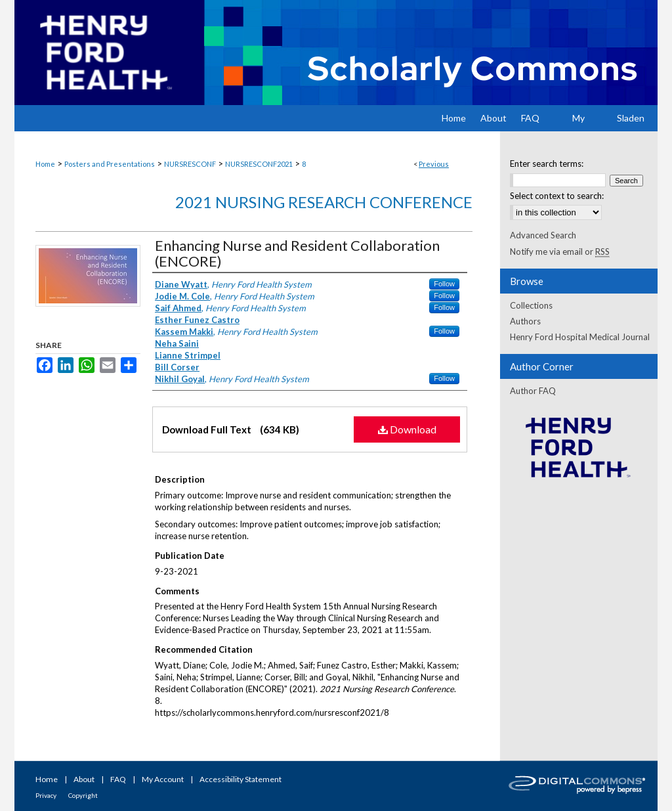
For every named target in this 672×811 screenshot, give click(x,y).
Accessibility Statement (241, 779)
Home (45, 164)
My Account (163, 779)
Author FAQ (533, 391)
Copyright (83, 795)
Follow (444, 284)
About (84, 779)
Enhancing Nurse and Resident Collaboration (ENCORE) (297, 253)
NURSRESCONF (190, 164)
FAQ (118, 779)
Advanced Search (543, 235)
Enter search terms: (547, 164)
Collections (531, 305)
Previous (434, 164)
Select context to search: (557, 196)
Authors (525, 321)
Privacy (46, 795)
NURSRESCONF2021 (259, 164)
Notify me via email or (560, 252)
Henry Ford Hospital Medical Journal (580, 337)
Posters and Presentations (110, 164)
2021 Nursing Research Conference (324, 202)
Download (407, 429)
